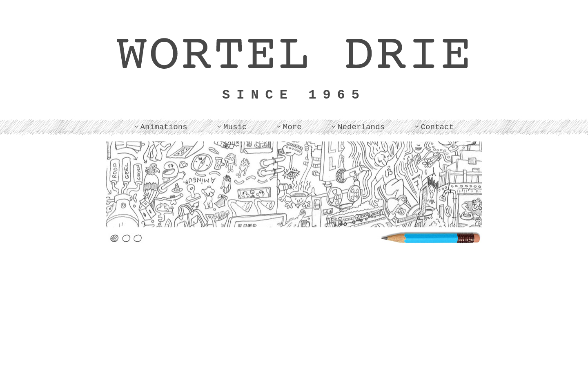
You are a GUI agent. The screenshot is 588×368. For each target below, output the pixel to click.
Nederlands (361, 127)
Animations (164, 127)
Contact (437, 127)
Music (235, 127)
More (292, 127)
